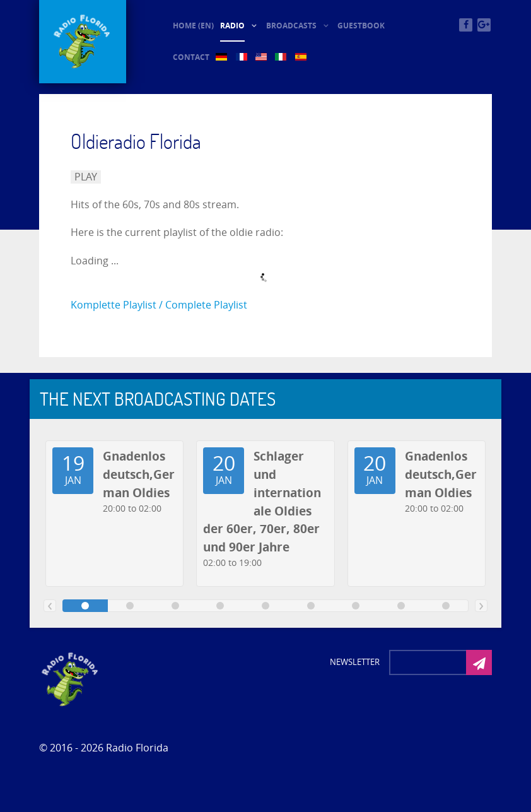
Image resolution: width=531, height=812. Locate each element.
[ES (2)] (302, 57)
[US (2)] (262, 57)
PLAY (86, 177)
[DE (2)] (222, 57)
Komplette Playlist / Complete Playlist (159, 305)
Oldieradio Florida (136, 141)
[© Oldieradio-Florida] (83, 42)
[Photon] (71, 678)
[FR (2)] (242, 57)
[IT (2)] (282, 57)
